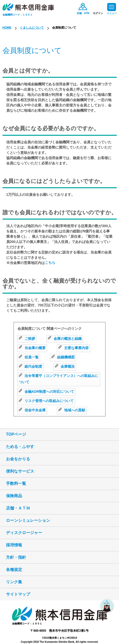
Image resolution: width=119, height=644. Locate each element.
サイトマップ (18, 594)
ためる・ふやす (20, 447)
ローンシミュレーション (28, 520)
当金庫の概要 (32, 348)
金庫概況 (65, 366)
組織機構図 (63, 357)
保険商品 (14, 496)
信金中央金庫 (32, 410)
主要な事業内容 (74, 348)
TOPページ (16, 434)
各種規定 (14, 570)
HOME (7, 28)
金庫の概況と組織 (65, 339)
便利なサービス (20, 471)
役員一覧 (29, 357)
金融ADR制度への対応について (46, 392)
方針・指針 (16, 557)
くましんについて (32, 28)
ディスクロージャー (24, 533)
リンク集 (14, 582)
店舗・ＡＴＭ (18, 508)
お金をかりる (18, 459)
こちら (50, 263)
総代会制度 (30, 366)
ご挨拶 (27, 339)
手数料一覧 (16, 484)
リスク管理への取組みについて (46, 401)
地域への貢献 (72, 410)
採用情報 (14, 545)
